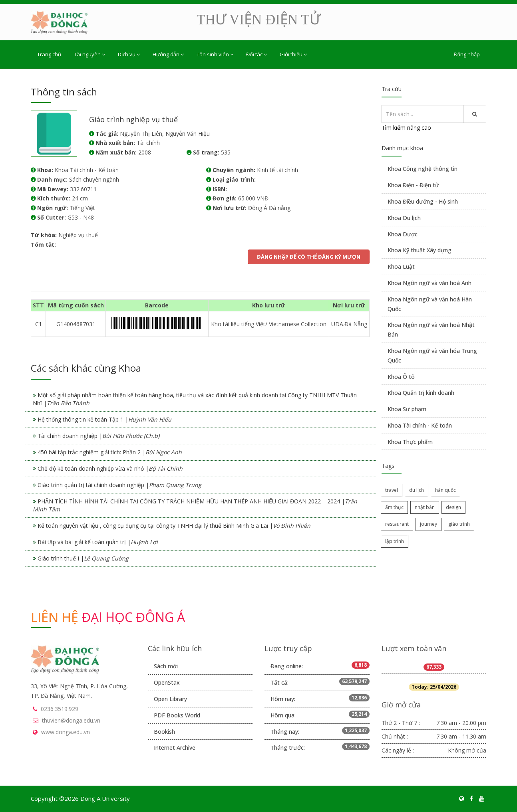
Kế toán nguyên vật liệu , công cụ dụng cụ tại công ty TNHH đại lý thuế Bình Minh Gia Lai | (174, 526)
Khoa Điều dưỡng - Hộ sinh (423, 201)
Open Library (170, 699)
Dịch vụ (129, 54)
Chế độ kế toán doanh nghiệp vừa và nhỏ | (110, 468)
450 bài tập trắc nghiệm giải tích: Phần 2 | (110, 452)
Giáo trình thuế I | (83, 558)
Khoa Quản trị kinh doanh (421, 393)
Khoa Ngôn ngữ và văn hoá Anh (430, 283)
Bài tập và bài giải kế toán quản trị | (98, 542)
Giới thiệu (293, 54)
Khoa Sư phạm (407, 409)
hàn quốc (445, 490)
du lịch (417, 490)
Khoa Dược (403, 234)
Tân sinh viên (215, 54)
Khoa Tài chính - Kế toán (420, 425)
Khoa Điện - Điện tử (413, 185)
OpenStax (167, 682)
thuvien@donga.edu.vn (71, 720)
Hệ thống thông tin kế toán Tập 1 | (104, 419)
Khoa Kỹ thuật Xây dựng (420, 250)
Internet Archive (175, 748)
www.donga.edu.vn (66, 732)
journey (429, 524)
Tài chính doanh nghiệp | (98, 436)
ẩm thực (394, 507)
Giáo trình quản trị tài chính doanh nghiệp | (119, 485)
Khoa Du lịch (404, 218)
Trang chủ (49, 54)
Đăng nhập (467, 54)
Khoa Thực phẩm (410, 442)
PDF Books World (177, 715)
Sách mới (166, 666)
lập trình (395, 541)
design (453, 507)
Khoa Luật (401, 266)
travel (392, 490)
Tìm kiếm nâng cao (406, 128)
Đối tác (257, 54)
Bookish (164, 732)
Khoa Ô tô (401, 377)
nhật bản (425, 507)
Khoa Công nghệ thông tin (423, 169)
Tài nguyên (89, 54)
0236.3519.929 (60, 709)
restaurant (397, 524)
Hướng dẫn (168, 54)
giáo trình (459, 524)
